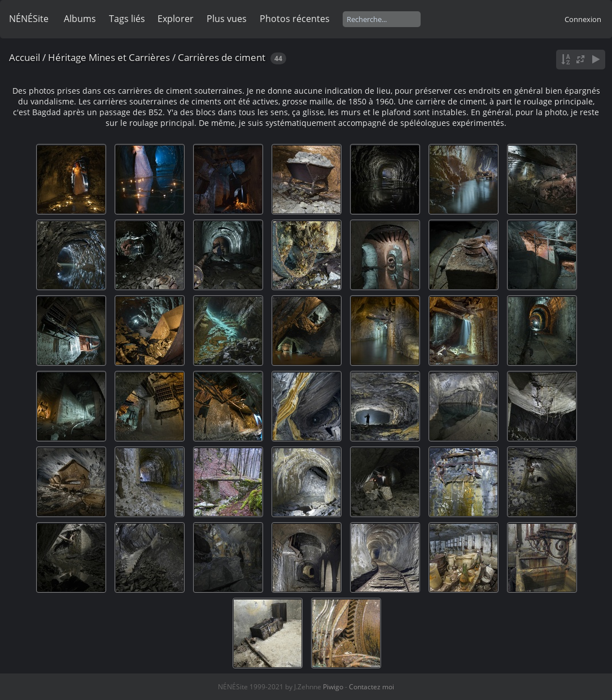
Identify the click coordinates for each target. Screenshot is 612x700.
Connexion (583, 19)
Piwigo (333, 687)
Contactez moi (371, 687)
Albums (80, 19)
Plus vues (227, 19)
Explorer (176, 19)
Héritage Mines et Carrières (109, 57)
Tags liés (127, 19)
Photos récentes (295, 19)
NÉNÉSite (29, 19)
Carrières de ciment (222, 57)
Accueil (25, 57)
